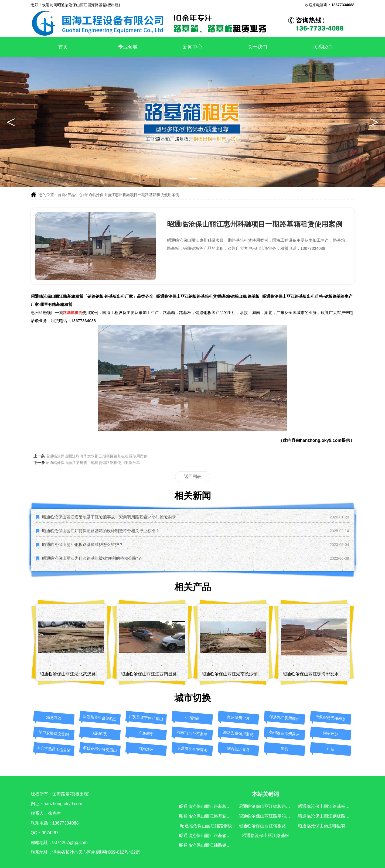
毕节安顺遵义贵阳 (54, 733)
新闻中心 (193, 47)
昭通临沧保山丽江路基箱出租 (207, 835)
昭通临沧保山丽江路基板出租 (207, 806)
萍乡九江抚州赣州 (285, 718)
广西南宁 (146, 734)
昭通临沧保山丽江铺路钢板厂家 (209, 845)
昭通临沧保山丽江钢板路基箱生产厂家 (335, 816)
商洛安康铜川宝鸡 (238, 733)
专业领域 (128, 47)
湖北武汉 (54, 718)
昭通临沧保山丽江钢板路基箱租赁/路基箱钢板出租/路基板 (208, 296)
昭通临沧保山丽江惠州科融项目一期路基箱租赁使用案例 (132, 195)
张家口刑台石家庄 (192, 733)
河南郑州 (146, 749)
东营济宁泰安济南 (192, 749)
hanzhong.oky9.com (321, 440)
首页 (63, 47)
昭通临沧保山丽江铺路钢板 (206, 826)
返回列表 (193, 476)
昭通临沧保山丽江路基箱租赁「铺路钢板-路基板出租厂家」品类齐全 (92, 296)
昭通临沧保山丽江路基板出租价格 (330, 806)
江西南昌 (192, 718)
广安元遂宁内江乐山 (146, 718)
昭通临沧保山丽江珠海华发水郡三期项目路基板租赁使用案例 (97, 456)
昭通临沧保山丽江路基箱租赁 (207, 816)
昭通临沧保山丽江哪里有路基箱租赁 (332, 826)
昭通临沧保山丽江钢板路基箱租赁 (271, 806)
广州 (330, 749)
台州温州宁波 (238, 718)
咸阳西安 (100, 734)
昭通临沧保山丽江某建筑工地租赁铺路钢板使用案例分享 (93, 463)
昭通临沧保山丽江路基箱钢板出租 (271, 816)
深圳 (284, 749)
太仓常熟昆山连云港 (54, 749)
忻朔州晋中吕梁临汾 (100, 718)
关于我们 (257, 47)
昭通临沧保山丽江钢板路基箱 (267, 826)
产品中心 (75, 195)
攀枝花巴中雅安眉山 (100, 749)
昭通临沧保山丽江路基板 (265, 835)
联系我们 (322, 47)
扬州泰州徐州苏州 (285, 733)
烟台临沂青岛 (238, 749)
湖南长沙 (330, 734)
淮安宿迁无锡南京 (331, 718)
